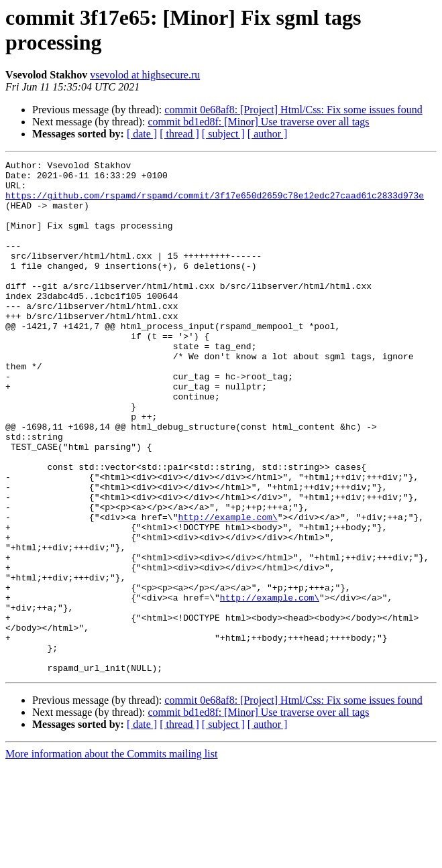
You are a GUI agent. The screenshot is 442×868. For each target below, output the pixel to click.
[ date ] (142, 134)
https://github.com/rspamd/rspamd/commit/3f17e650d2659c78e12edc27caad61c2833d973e (215, 203)
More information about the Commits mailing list (111, 856)
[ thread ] (179, 134)
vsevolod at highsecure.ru (145, 75)
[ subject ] (223, 134)
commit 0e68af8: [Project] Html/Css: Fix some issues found (293, 110)
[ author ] (268, 134)
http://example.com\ (227, 589)
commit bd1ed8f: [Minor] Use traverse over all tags (258, 122)
